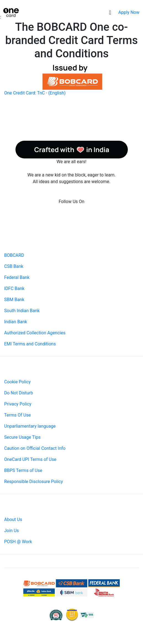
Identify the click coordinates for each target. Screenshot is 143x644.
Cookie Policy (17, 382)
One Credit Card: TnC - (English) (35, 93)
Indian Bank (16, 322)
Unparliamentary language (30, 426)
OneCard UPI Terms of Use (30, 459)
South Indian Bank (22, 311)
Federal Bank (17, 277)
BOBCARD (14, 255)
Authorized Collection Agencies (35, 333)
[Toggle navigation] (110, 12)
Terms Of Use (18, 415)
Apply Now (129, 12)
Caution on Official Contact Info (35, 448)
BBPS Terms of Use (23, 470)
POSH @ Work (18, 542)
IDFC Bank (14, 288)
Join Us (11, 531)
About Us (13, 519)
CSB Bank (14, 266)
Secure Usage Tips (22, 437)
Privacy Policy (18, 404)
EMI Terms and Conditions (30, 344)
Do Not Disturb (18, 393)
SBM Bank (14, 300)
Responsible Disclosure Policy (34, 482)
